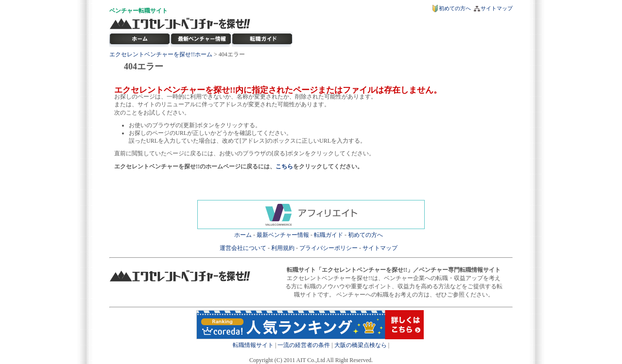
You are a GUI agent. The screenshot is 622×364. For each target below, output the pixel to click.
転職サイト (153, 11)
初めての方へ (455, 8)
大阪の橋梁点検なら (361, 345)
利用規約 (283, 248)
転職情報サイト (253, 345)
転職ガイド (328, 235)
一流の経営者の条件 (304, 345)
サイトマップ (497, 8)
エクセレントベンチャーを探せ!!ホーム (161, 54)
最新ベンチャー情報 (201, 39)
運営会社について (243, 248)
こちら (284, 166)
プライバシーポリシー (328, 248)
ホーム (243, 235)
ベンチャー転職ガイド (262, 39)
